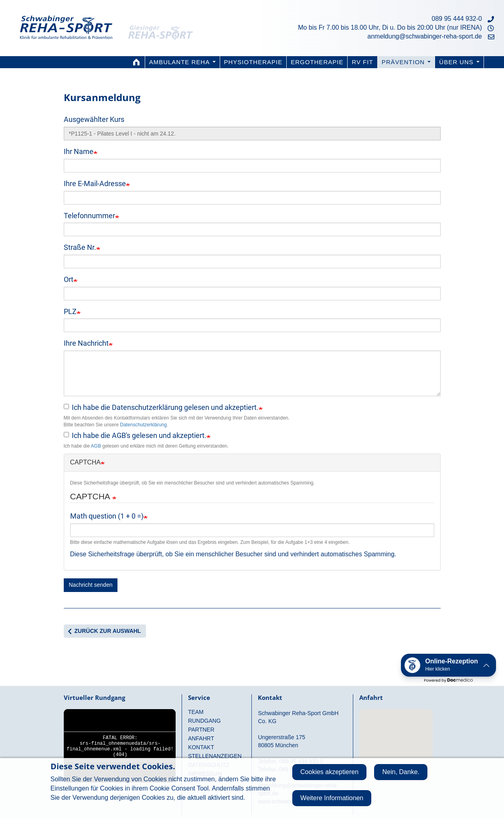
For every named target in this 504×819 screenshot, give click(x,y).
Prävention (406, 62)
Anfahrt (201, 738)
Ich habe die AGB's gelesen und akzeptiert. (135, 435)
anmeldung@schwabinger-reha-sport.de (425, 36)
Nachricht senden (91, 585)
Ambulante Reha (182, 62)
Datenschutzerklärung (143, 425)
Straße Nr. (80, 247)
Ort (69, 279)
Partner (201, 730)
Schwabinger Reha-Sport (66, 22)
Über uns (459, 62)
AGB (96, 446)
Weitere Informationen (332, 798)
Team (196, 712)
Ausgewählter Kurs (94, 119)
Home (137, 62)
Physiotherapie (253, 62)
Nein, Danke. (401, 772)
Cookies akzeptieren (329, 772)
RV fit (362, 62)
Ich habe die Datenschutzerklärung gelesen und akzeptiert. (161, 407)
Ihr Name (79, 151)
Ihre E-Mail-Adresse (95, 183)
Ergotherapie (317, 62)
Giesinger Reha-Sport (166, 22)
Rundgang (204, 721)
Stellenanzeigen (215, 756)
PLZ (70, 311)
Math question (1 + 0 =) (107, 516)
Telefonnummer (89, 216)
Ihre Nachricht (86, 343)
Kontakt (201, 747)
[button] (448, 665)
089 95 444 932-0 (457, 19)
